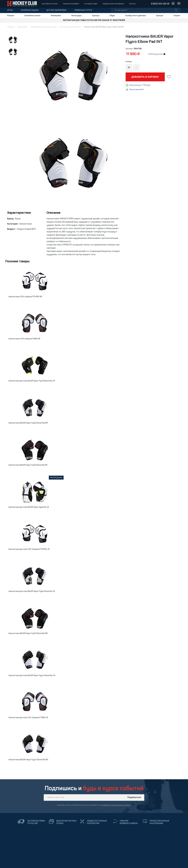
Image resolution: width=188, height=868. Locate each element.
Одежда (96, 16)
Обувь (112, 16)
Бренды (160, 16)
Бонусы (133, 4)
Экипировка (56, 16)
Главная (11, 27)
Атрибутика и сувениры (136, 16)
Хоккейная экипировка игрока (44, 27)
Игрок (10, 10)
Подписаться (134, 798)
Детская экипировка (56, 10)
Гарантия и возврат (71, 4)
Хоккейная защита (30, 10)
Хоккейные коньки (32, 16)
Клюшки (11, 16)
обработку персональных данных (117, 805)
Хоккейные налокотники (70, 27)
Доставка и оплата (50, 4)
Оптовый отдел (91, 4)
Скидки (177, 16)
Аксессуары (76, 16)
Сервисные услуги (83, 10)
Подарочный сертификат (113, 4)
